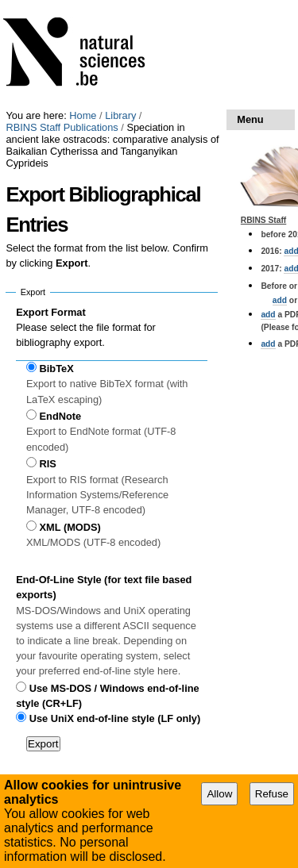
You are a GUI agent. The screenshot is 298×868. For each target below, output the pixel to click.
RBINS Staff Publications (62, 127)
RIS (48, 464)
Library (120, 115)
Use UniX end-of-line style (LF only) (115, 718)
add (280, 300)
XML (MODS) (70, 527)
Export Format (50, 312)
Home (83, 115)
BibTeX (57, 369)
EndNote (61, 416)
